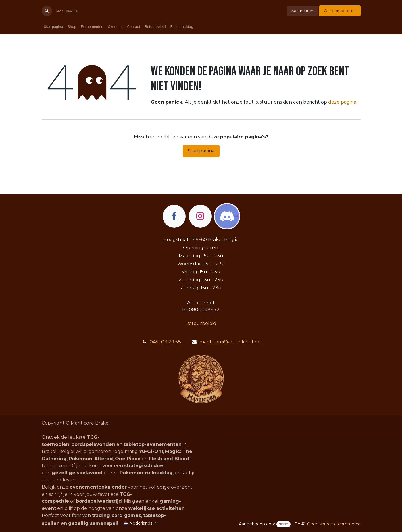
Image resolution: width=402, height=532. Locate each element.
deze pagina (342, 102)
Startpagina (201, 151)
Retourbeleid (201, 323)
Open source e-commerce (334, 524)
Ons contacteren (340, 11)
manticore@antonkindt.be (230, 342)
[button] (47, 11)
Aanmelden (302, 11)
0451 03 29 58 (165, 342)
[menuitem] (54, 27)
